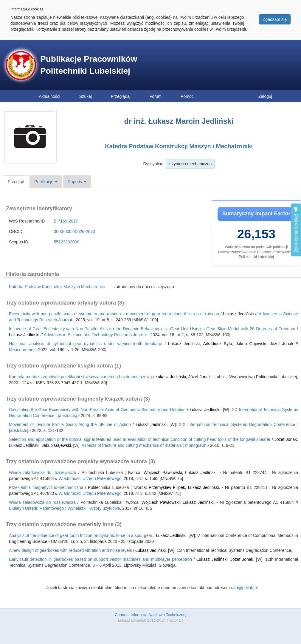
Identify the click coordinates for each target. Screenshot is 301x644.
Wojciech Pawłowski (163, 472)
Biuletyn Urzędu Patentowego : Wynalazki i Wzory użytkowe (65, 508)
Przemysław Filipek (167, 487)
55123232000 (66, 242)
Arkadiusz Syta (218, 344)
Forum (156, 96)
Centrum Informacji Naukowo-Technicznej (150, 615)
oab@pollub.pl (244, 588)
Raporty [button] (77, 182)
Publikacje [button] (46, 182)
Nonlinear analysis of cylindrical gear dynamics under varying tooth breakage (86, 344)
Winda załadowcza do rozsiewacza (43, 472)
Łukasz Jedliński (239, 314)
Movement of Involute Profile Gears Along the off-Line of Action (70, 424)
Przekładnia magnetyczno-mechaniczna (46, 487)
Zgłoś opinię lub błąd (296, 230)
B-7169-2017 (66, 221)
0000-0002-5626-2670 (74, 231)
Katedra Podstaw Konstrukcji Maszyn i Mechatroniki (179, 146)
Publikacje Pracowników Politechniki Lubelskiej (89, 65)
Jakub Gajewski (251, 344)
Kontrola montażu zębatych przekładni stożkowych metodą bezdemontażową (80, 377)
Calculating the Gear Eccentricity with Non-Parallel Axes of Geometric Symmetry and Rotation (97, 410)
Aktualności (49, 96)
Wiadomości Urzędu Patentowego (90, 478)
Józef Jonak (281, 344)
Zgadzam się (275, 19)
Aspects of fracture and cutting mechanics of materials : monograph (144, 445)
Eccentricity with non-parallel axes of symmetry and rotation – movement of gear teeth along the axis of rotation (114, 314)
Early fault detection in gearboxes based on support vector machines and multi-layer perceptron (100, 559)
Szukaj (86, 96)
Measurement (22, 350)
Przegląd (16, 182)
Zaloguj (265, 96)
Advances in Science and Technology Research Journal (95, 335)
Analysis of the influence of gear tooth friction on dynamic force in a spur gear (81, 535)
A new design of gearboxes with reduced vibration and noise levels (70, 550)
